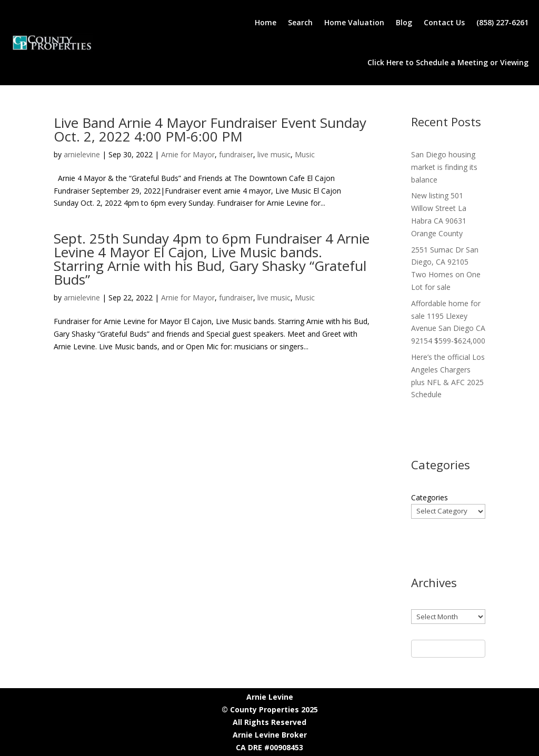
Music (305, 154)
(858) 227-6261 (502, 22)
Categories (430, 497)
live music (274, 154)
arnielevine (82, 154)
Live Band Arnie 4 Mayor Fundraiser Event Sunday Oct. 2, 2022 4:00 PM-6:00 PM (210, 129)
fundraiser (236, 154)
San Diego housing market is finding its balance (444, 167)
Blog (404, 22)
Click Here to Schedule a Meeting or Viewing (448, 62)
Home (266, 22)
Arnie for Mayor (188, 154)
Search (300, 22)
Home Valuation (354, 22)
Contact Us (444, 22)
